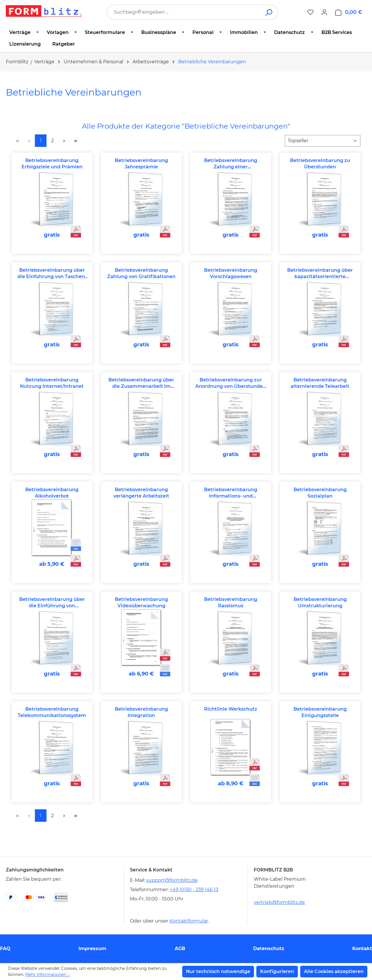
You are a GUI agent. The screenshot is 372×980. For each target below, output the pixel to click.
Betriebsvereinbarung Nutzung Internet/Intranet (52, 383)
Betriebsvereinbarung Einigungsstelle (320, 712)
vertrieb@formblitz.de (279, 902)
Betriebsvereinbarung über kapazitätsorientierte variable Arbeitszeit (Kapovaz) (320, 274)
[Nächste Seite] (64, 141)
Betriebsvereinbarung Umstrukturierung (320, 602)
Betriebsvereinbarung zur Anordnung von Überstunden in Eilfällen (231, 383)
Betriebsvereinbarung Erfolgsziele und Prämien (52, 164)
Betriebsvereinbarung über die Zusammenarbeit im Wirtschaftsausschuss (141, 383)
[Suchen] (269, 12)
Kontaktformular (189, 921)
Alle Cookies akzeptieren (334, 971)
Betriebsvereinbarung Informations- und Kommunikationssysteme (231, 493)
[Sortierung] (323, 141)
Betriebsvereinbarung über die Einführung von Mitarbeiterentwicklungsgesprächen (52, 603)
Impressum (92, 949)
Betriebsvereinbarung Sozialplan (320, 493)
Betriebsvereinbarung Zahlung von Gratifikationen (141, 273)
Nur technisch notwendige (218, 971)
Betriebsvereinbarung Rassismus (231, 602)
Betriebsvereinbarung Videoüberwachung (141, 602)
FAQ (5, 949)
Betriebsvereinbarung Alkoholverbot (52, 493)
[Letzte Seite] (76, 141)
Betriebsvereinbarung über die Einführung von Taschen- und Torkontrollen (52, 274)
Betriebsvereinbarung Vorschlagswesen (231, 273)
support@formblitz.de (172, 880)
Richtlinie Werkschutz (231, 709)
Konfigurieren (277, 971)
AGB (180, 949)
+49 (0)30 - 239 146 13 (194, 890)
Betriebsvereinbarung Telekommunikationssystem (52, 712)
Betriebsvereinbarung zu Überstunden (320, 164)
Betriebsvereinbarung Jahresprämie (141, 164)
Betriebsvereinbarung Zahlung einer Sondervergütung (231, 164)
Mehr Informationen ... (48, 974)
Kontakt (362, 949)
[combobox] (184, 12)
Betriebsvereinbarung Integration (141, 712)
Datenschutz (269, 949)
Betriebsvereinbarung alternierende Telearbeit (320, 383)
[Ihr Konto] (324, 12)
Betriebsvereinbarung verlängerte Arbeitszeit (141, 493)
